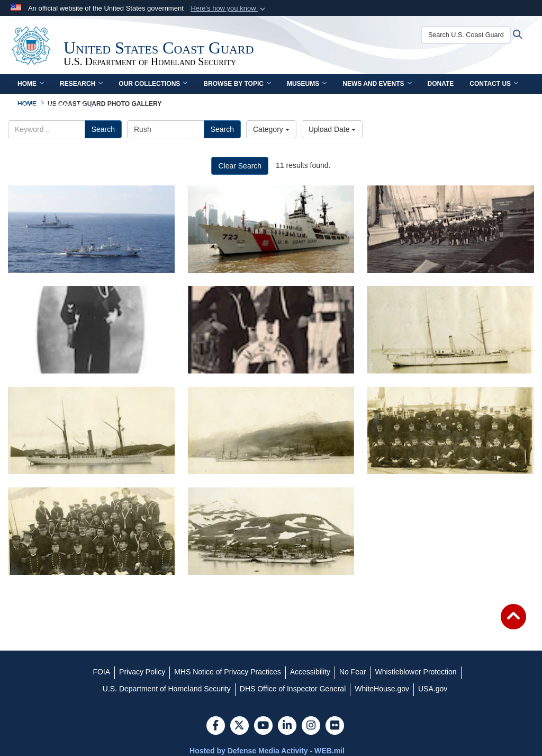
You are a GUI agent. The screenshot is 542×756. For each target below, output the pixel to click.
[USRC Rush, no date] (451, 330)
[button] (229, 8)
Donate (441, 84)
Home (31, 84)
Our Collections (153, 84)
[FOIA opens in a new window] (101, 672)
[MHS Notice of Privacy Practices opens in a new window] (228, 672)
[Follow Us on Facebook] (216, 726)
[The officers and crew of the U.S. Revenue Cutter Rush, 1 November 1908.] (91, 531)
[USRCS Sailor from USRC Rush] (91, 330)
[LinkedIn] (287, 726)
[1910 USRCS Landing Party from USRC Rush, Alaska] (451, 229)
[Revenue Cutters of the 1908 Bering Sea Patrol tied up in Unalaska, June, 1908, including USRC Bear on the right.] (271, 531)
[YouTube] (263, 726)
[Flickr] (335, 726)
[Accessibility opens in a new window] (310, 672)
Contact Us (494, 84)
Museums (307, 84)
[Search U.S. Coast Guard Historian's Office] (466, 35)
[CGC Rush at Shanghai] (271, 229)
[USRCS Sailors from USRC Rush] (271, 330)
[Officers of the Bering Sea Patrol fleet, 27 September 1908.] (451, 430)
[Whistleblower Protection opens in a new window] (416, 672)
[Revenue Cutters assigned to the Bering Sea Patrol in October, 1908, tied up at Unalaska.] (271, 430)
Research (81, 84)
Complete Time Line (55, 107)
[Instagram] (311, 726)
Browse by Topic (237, 84)
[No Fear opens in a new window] (353, 672)
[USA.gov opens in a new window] (433, 689)
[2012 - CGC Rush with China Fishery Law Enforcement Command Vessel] (91, 229)
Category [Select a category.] (271, 129)
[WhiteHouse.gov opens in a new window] (382, 689)
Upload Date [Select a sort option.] (332, 129)
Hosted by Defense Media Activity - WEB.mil (267, 751)
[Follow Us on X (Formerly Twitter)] (240, 726)
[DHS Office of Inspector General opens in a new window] (293, 689)
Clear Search (240, 166)
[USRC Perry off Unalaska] (91, 430)
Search (103, 129)
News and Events (377, 84)
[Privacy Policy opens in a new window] (142, 672)
